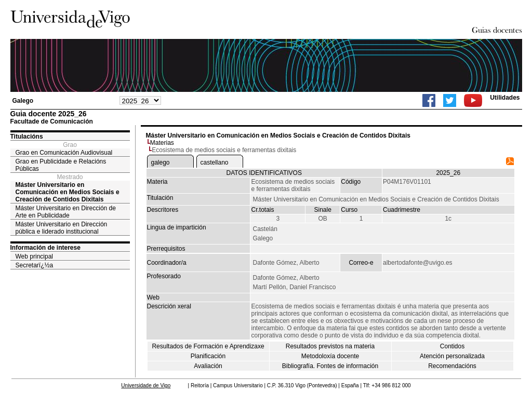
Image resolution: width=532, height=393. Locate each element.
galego (161, 162)
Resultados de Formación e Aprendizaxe (208, 346)
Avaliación (208, 366)
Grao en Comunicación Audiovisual (64, 153)
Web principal (34, 256)
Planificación (208, 356)
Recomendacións (452, 366)
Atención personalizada (452, 356)
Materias (162, 143)
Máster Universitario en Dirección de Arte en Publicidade (66, 212)
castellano (215, 162)
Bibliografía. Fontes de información (330, 366)
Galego (23, 101)
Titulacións (27, 137)
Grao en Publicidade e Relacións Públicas (61, 165)
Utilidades (505, 98)
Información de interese (45, 248)
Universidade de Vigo (146, 385)
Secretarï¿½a (35, 265)
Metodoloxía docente (330, 356)
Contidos (452, 346)
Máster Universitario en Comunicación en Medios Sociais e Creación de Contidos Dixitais (68, 192)
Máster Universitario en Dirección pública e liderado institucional (62, 228)
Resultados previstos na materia (330, 346)
